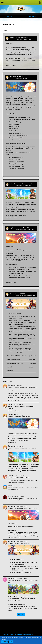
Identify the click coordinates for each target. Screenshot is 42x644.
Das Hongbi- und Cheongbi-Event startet (21, 272)
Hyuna (11, 496)
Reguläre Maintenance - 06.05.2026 (19, 228)
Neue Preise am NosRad (16, 77)
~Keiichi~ (12, 476)
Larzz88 (11, 486)
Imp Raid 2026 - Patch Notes (17, 294)
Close (11, 642)
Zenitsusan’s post (16, 580)
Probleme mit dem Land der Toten (19, 38)
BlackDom (12, 578)
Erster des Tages (25, 478)
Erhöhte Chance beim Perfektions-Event (21, 184)
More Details (5, 642)
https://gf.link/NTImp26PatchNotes (19, 278)
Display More (21, 614)
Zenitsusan (12, 39)
